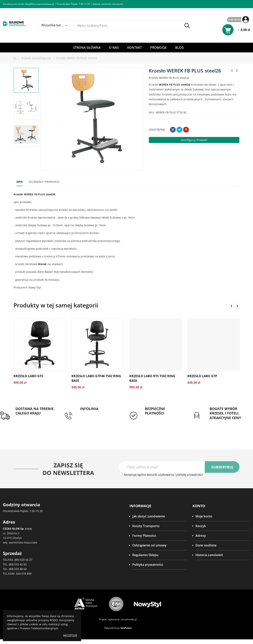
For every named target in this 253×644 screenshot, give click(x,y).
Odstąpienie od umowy (149, 545)
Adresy (201, 536)
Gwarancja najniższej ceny (229, 422)
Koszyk (201, 526)
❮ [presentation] (232, 306)
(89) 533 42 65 (18, 564)
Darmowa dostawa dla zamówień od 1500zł (32, 420)
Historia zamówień (209, 555)
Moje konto (204, 516)
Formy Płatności (144, 536)
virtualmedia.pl (129, 619)
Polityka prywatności (148, 565)
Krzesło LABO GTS (28, 376)
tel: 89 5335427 (91, 413)
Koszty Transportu (146, 526)
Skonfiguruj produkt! (194, 140)
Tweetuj (179, 130)
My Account (239, 20)
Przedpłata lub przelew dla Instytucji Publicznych (164, 420)
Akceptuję (70, 635)
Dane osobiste (206, 545)
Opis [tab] (20, 182)
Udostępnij (173, 130)
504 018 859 (24, 574)
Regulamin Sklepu (145, 555)
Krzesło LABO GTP (202, 376)
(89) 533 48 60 (18, 569)
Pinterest (186, 130)
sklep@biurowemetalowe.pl (39, 4)
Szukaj (187, 26)
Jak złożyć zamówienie (149, 516)
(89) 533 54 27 (23, 560)
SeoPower (126, 628)
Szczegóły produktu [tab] (44, 182)
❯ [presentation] (237, 306)
